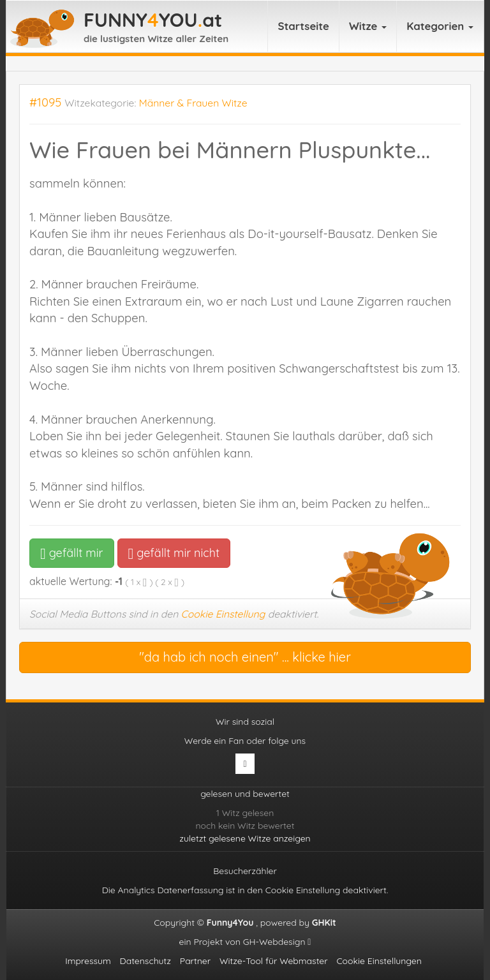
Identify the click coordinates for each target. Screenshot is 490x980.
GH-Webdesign (277, 942)
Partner (195, 961)
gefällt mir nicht (174, 553)
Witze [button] (368, 26)
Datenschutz (145, 961)
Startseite (303, 26)
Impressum (88, 961)
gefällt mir (72, 553)
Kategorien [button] (440, 26)
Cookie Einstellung (223, 614)
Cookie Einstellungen (379, 961)
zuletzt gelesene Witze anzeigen (245, 838)
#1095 (45, 102)
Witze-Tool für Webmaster (274, 961)
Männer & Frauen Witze (193, 103)
